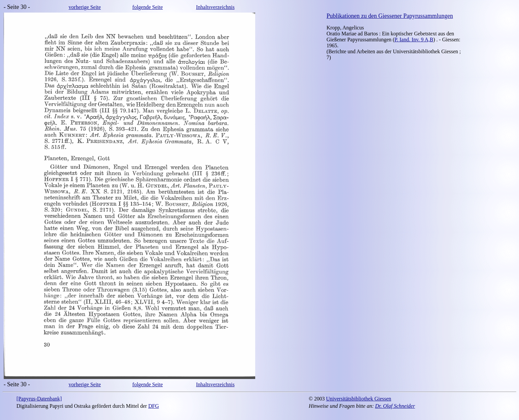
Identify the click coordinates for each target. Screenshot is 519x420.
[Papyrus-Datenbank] (39, 399)
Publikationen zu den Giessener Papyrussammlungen (390, 16)
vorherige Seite (85, 7)
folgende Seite (148, 7)
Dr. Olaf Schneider (395, 406)
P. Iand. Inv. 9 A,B (414, 40)
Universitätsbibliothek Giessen (359, 399)
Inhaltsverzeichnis (215, 7)
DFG (154, 406)
